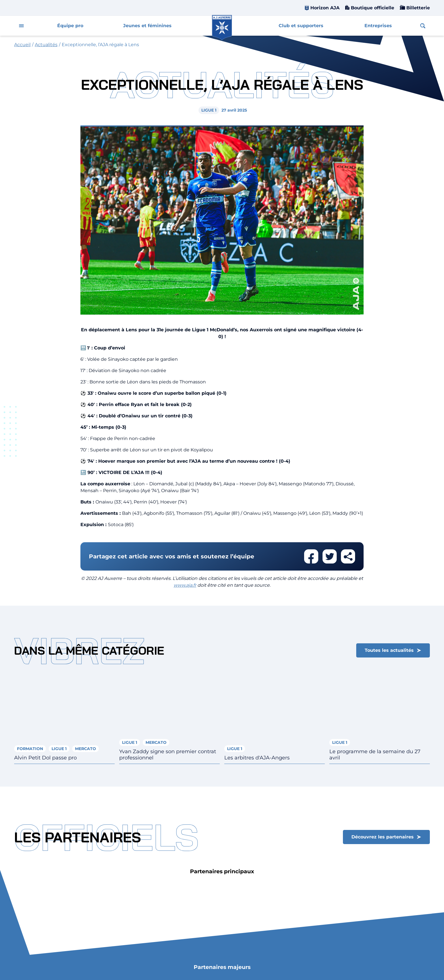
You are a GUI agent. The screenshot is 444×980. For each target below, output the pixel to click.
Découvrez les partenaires (383, 837)
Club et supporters (301, 26)
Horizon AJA (325, 8)
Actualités (46, 45)
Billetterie (417, 8)
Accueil (22, 45)
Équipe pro (70, 26)
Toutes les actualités (389, 650)
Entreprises (378, 26)
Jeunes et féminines (147, 26)
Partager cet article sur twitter (330, 556)
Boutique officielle (372, 8)
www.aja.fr (185, 585)
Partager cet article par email (348, 556)
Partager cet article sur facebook (311, 556)
